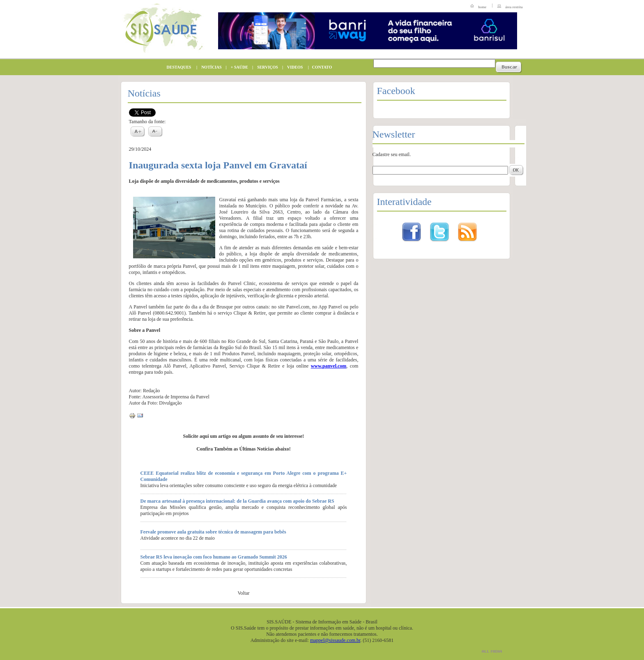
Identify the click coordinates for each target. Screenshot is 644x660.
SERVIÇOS (266, 67)
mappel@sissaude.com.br (335, 640)
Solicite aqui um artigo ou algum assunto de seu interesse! (244, 436)
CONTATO (320, 67)
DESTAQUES (177, 67)
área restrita (514, 7)
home (482, 7)
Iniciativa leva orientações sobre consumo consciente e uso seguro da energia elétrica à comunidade (239, 485)
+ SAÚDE (237, 67)
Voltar (243, 593)
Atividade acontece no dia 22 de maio (178, 538)
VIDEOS (293, 67)
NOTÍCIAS (209, 67)
